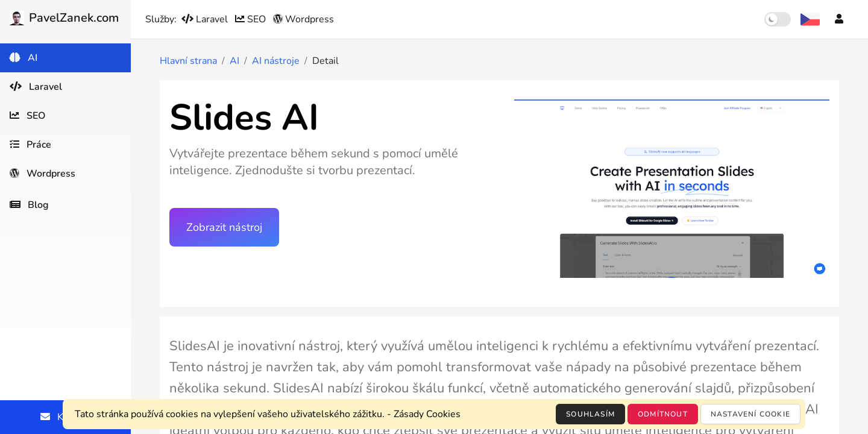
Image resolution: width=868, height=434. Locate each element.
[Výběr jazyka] (810, 19)
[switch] (778, 19)
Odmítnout (663, 414)
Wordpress (303, 19)
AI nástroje (276, 61)
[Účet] (839, 19)
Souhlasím (590, 414)
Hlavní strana (188, 61)
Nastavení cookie (750, 414)
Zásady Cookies (427, 414)
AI (234, 61)
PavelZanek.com (64, 18)
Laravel (206, 19)
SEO (252, 19)
